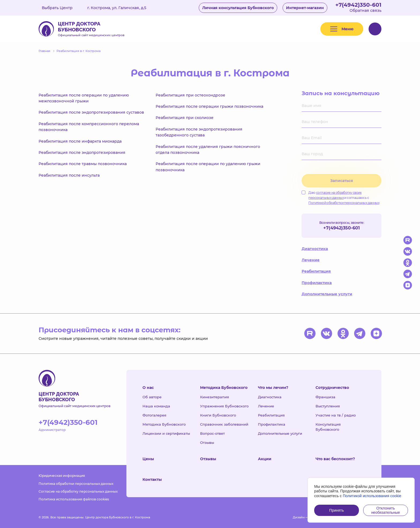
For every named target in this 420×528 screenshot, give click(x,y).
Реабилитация (316, 271)
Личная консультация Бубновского (238, 8)
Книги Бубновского (218, 415)
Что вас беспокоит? (335, 459)
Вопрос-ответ (212, 433)
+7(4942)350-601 (358, 5)
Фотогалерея (154, 415)
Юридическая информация (62, 476)
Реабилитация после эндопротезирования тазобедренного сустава (199, 132)
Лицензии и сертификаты (166, 433)
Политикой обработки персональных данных (344, 203)
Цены (148, 459)
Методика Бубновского (164, 424)
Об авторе (152, 397)
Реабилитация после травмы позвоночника (83, 164)
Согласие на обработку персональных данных (78, 491)
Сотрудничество (332, 388)
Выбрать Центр (61, 8)
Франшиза (325, 397)
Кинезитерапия (215, 397)
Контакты (152, 479)
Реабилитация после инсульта (69, 175)
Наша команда (156, 406)
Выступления (328, 406)
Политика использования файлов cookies (74, 499)
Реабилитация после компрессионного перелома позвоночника (89, 127)
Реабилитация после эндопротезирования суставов (91, 112)
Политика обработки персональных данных (76, 484)
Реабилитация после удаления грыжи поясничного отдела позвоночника (208, 150)
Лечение (311, 260)
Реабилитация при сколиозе (185, 118)
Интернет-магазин (305, 8)
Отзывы (207, 443)
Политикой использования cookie (372, 496)
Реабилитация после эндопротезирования (82, 153)
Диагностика (315, 249)
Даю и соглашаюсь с (340, 198)
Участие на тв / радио (336, 415)
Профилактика (317, 283)
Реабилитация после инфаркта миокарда (80, 141)
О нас (148, 388)
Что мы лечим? (273, 388)
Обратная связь (365, 10)
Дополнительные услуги (327, 294)
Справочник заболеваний (224, 424)
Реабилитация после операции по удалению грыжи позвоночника (208, 167)
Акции (265, 459)
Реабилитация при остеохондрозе (190, 95)
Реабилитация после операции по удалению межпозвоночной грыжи (84, 98)
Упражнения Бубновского (224, 406)
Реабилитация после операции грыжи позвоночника (209, 106)
